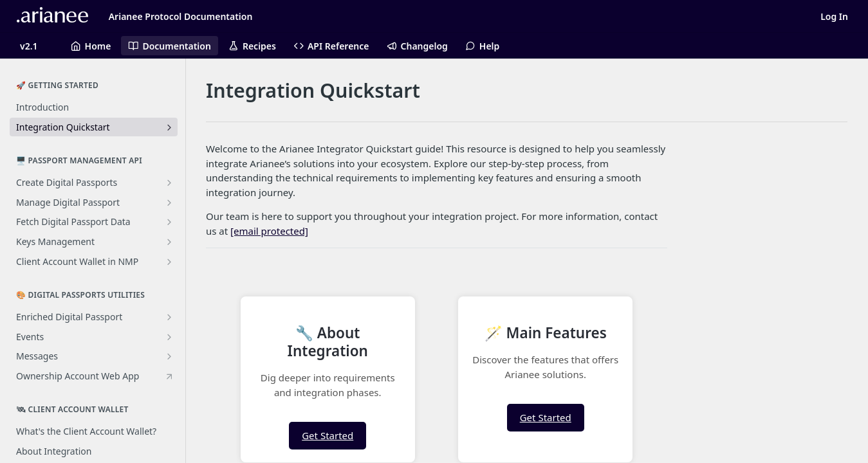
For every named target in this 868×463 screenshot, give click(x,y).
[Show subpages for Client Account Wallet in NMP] (169, 262)
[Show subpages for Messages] (169, 356)
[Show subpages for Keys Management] (169, 242)
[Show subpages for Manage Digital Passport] (169, 203)
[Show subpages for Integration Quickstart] (169, 127)
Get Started (328, 435)
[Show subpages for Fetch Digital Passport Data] (169, 222)
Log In (834, 16)
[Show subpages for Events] (169, 337)
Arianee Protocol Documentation (181, 16)
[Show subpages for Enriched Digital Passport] (169, 317)
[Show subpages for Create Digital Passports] (169, 183)
